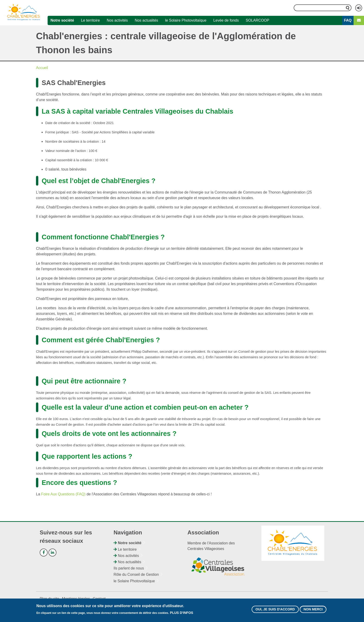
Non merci (313, 611)
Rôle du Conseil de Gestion (136, 574)
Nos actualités (147, 20)
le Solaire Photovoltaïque (186, 20)
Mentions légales (76, 599)
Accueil (42, 68)
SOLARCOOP (258, 20)
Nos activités (117, 20)
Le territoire (90, 20)
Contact (99, 599)
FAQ (348, 20)
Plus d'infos (182, 614)
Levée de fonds (226, 20)
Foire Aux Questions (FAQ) (63, 494)
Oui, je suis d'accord (275, 611)
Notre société (62, 20)
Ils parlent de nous (129, 568)
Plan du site (49, 599)
